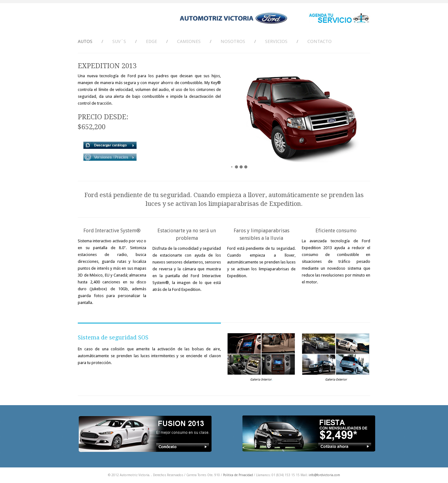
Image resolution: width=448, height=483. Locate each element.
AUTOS (85, 41)
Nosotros (233, 41)
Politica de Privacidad (238, 475)
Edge (152, 41)
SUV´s (119, 41)
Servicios (276, 41)
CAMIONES (189, 41)
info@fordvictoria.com (324, 475)
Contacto (320, 41)
